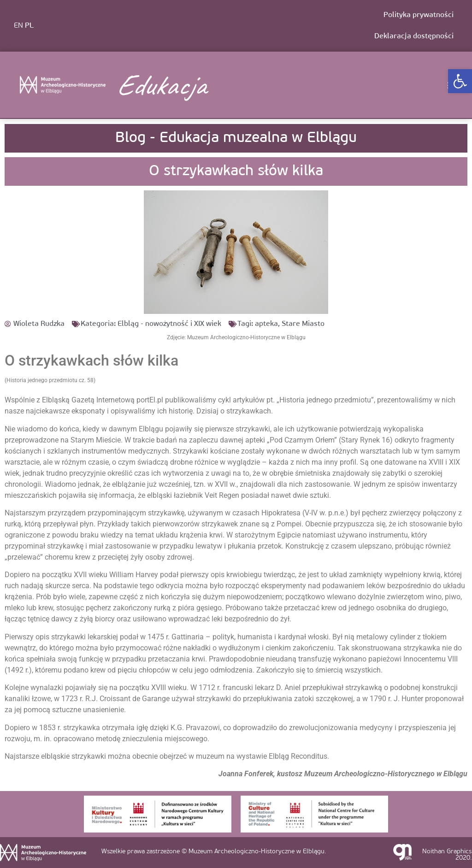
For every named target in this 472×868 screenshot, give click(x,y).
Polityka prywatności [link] (419, 15)
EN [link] (18, 26)
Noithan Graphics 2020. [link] (447, 855)
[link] (460, 81)
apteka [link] (266, 324)
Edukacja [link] (161, 85)
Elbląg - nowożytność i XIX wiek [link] (169, 324)
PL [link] (29, 26)
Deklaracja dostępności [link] (414, 36)
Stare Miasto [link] (303, 324)
